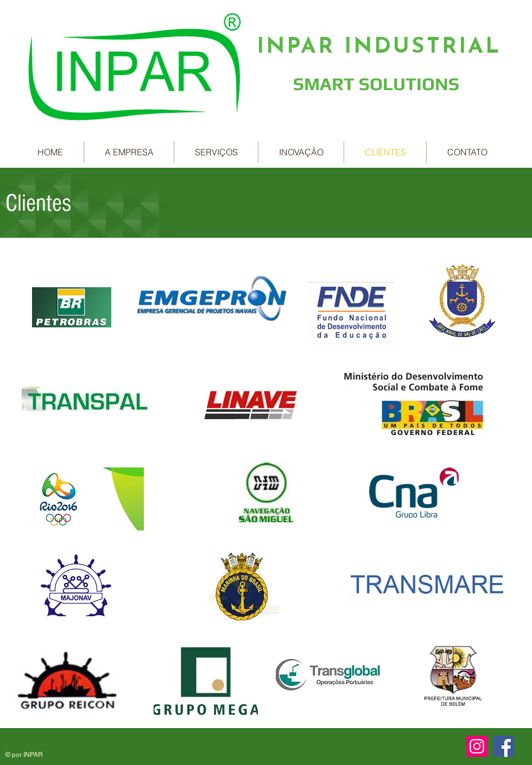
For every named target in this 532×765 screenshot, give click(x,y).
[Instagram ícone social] (477, 746)
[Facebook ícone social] (503, 746)
